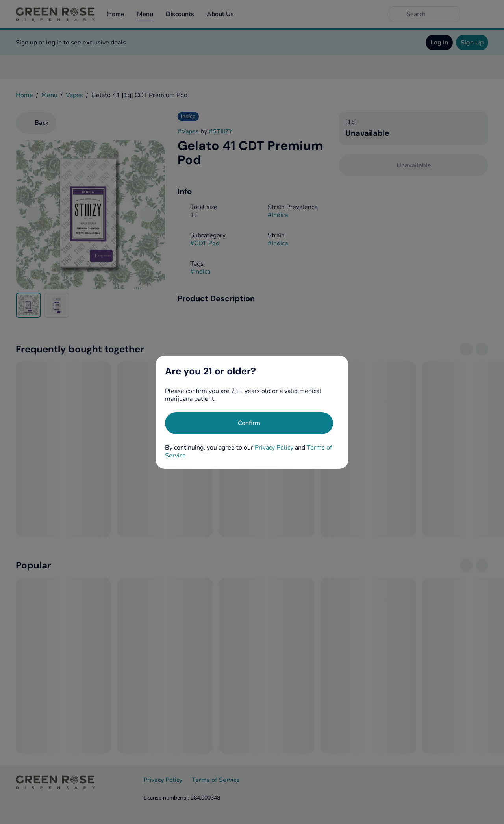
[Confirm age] (249, 423)
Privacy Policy (274, 448)
